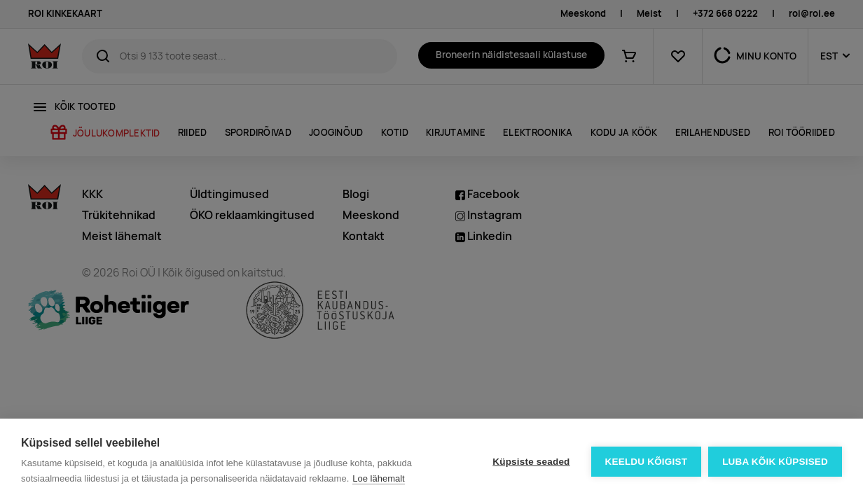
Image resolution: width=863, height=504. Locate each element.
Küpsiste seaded (531, 462)
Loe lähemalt (378, 478)
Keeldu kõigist (647, 462)
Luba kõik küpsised (775, 462)
